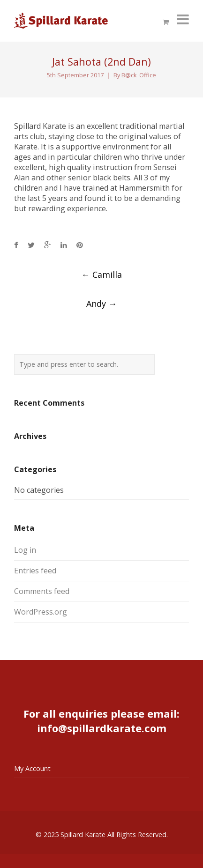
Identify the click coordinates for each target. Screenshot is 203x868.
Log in (25, 550)
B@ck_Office (139, 75)
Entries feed (35, 571)
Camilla (102, 274)
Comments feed (42, 591)
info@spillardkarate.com (102, 728)
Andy (101, 304)
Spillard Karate (83, 835)
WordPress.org (41, 612)
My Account (32, 768)
